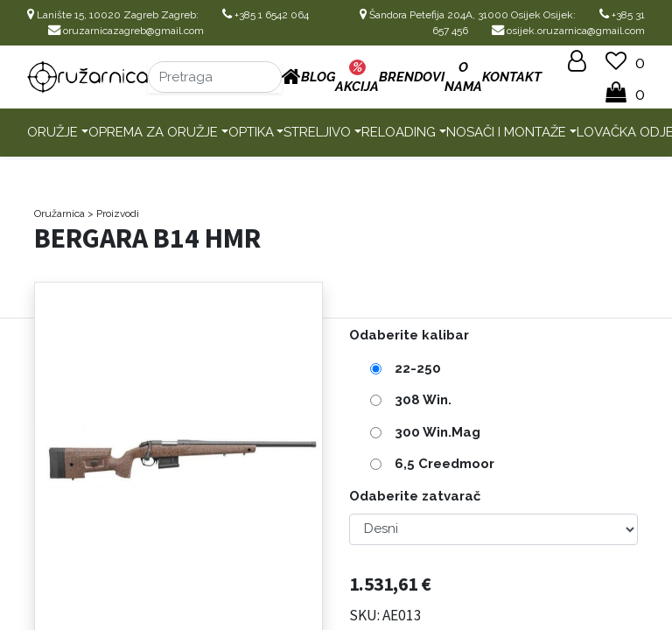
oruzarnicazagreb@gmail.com (126, 31)
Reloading (399, 132)
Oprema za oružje (153, 132)
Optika (251, 132)
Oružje (52, 132)
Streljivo (317, 132)
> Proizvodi (113, 213)
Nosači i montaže (506, 132)
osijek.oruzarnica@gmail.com (568, 31)
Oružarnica (59, 213)
